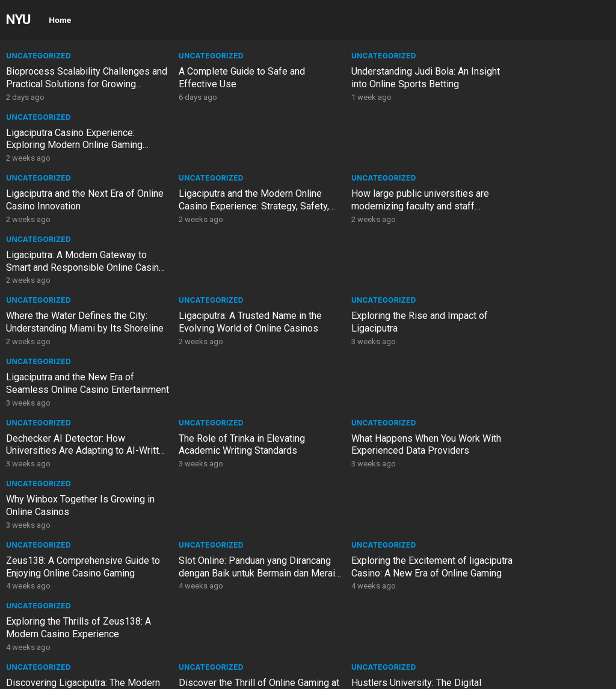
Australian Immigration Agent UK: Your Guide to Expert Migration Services (381, 573)
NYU (18, 19)
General (177, 423)
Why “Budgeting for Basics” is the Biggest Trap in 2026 (383, 505)
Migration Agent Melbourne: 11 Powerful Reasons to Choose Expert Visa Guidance (530, 512)
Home (60, 20)
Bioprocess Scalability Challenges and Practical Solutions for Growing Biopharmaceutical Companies (78, 90)
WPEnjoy (192, 676)
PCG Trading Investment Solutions (78, 438)
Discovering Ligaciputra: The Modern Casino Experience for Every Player (70, 390)
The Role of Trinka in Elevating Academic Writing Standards (223, 261)
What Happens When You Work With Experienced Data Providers (382, 261)
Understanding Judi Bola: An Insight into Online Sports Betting (382, 78)
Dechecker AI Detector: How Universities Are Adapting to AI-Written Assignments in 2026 (72, 267)
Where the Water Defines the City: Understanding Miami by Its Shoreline (77, 206)
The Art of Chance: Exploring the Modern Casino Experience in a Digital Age (532, 390)
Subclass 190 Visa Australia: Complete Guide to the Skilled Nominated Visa (69, 573)
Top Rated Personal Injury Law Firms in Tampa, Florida (70, 628)
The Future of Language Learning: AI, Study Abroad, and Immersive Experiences (229, 451)
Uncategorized (38, 56)
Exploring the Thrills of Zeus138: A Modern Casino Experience (534, 322)
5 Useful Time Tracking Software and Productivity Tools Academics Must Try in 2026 (537, 573)
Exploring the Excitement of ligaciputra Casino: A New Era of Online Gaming (379, 328)
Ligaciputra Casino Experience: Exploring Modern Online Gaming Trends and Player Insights (534, 84)
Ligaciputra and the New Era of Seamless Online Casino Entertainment (530, 206)
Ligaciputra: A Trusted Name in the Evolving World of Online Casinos (231, 200)
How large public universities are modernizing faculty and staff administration (381, 145)
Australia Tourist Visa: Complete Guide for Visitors (226, 567)
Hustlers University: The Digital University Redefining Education (379, 383)
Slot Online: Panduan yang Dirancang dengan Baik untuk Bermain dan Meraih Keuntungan (226, 328)
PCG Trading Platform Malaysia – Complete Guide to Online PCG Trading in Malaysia (229, 512)
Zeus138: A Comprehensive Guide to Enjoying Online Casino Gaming (78, 322)
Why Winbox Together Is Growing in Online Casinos (535, 261)
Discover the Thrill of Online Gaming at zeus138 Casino (218, 383)
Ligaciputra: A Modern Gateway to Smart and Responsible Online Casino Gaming (536, 145)
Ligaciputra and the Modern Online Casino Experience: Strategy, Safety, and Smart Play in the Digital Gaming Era (231, 151)
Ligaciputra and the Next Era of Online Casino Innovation (70, 139)
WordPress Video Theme (117, 676)
